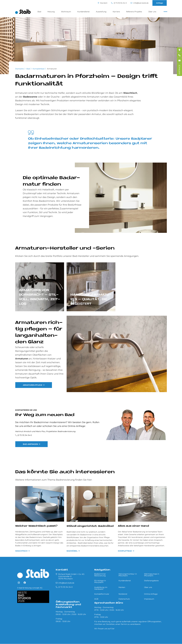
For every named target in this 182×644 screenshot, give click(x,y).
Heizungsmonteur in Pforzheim (128, 575)
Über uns (152, 12)
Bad (39, 12)
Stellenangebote (151, 581)
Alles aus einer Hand (133, 526)
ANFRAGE (179, 70)
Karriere (116, 12)
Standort (103, 3)
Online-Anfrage (151, 594)
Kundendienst (83, 12)
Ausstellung (101, 12)
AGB (96, 599)
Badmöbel (72, 551)
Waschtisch (21, 551)
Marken (122, 587)
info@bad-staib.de (140, 3)
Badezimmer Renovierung (100, 575)
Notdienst (123, 594)
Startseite (19, 69)
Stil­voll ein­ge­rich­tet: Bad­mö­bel (90, 526)
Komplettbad (38, 69)
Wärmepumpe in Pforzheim (152, 575)
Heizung (51, 12)
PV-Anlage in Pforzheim (100, 581)
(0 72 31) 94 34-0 (119, 3)
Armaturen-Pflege (33, 385)
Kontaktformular (102, 594)
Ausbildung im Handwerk (101, 588)
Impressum (149, 599)
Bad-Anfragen (30, 444)
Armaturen (52, 69)
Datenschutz (124, 599)
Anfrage (160, 3)
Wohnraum (66, 12)
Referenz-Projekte (134, 12)
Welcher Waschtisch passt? (36, 526)
